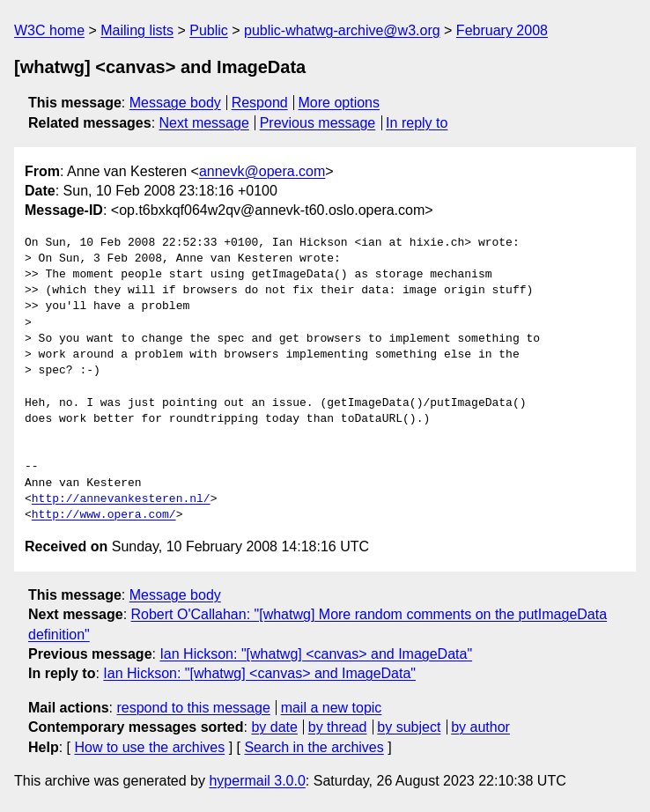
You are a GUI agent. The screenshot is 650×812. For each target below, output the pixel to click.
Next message (204, 123)
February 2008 (502, 30)
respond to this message (193, 708)
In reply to (417, 123)
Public (209, 30)
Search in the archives (314, 747)
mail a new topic (332, 708)
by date (274, 727)
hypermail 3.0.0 (257, 781)
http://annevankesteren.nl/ (121, 499)
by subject (409, 727)
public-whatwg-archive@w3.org (342, 30)
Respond (260, 103)
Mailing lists (137, 30)
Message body (175, 103)
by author (480, 727)
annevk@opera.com (262, 171)
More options (340, 103)
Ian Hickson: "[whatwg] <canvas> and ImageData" (316, 654)
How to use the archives (149, 747)
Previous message (318, 123)
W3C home (49, 30)
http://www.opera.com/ (104, 515)
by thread (338, 727)
